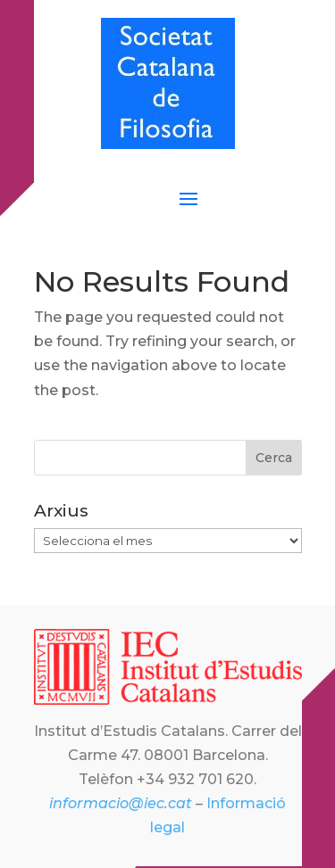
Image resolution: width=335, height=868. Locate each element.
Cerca (274, 458)
